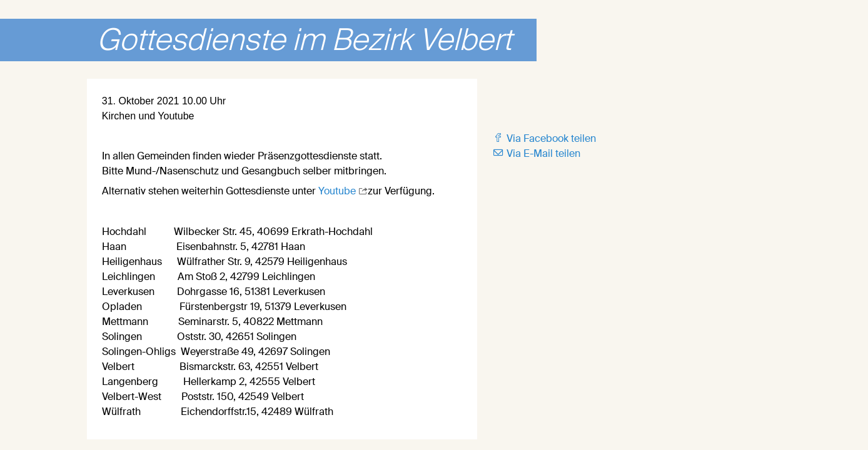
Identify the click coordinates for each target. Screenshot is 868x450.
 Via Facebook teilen (544, 138)
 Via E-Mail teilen (536, 153)
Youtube (338, 191)
